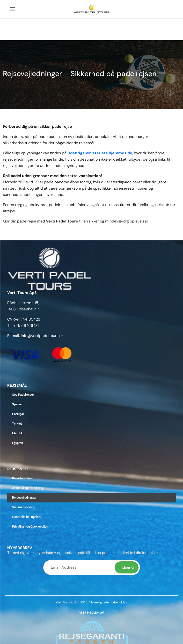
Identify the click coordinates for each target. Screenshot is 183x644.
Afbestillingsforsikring (28, 488)
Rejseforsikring (23, 478)
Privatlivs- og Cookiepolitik (30, 526)
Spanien (18, 404)
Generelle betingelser (27, 517)
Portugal (18, 414)
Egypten (18, 443)
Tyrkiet (17, 424)
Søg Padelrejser (23, 395)
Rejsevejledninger (24, 497)
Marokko (18, 433)
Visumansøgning (24, 507)
